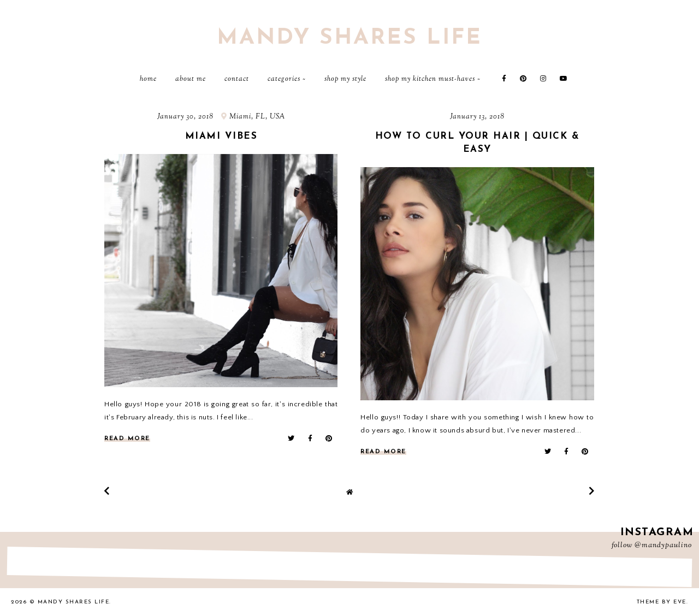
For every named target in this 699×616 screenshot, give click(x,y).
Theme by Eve (662, 602)
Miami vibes (221, 136)
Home (148, 79)
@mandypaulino (663, 546)
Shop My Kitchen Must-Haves (430, 79)
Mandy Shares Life (349, 38)
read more (127, 439)
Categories (284, 79)
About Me (191, 79)
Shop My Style (345, 79)
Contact (237, 79)
